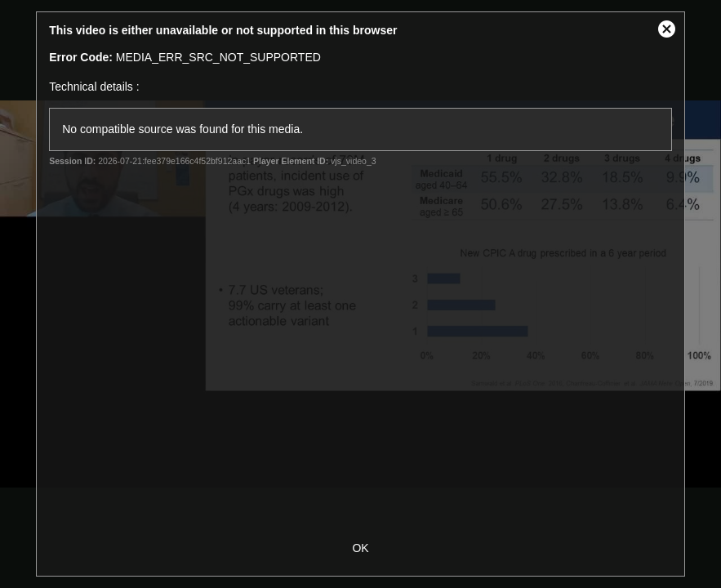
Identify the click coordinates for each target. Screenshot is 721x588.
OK (360, 548)
